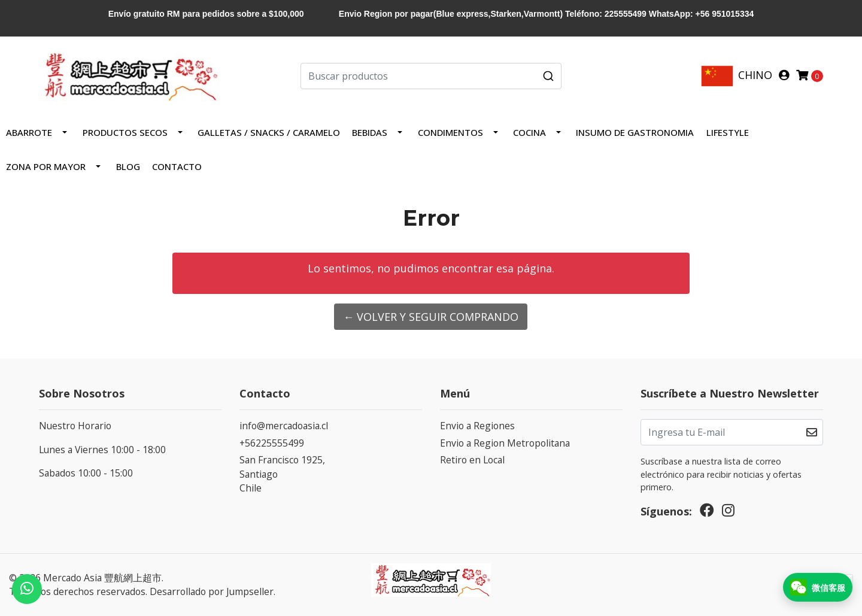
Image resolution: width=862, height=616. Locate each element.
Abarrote (29, 132)
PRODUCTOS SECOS (125, 132)
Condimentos (450, 132)
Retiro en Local (472, 460)
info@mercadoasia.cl (284, 426)
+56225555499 (272, 443)
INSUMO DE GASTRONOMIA (635, 132)
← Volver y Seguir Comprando (431, 317)
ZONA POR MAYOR (46, 166)
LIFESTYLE (728, 132)
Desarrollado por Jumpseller (212, 591)
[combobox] (431, 76)
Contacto (177, 166)
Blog (128, 166)
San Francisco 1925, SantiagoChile (282, 474)
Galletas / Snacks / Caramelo (269, 132)
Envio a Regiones (477, 426)
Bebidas (370, 132)
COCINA (529, 132)
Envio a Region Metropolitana (505, 443)
